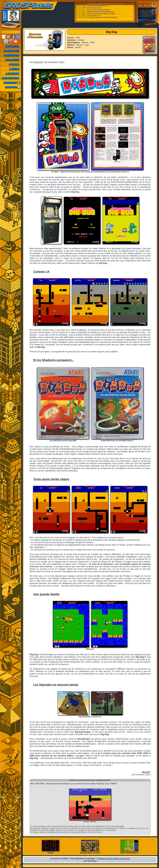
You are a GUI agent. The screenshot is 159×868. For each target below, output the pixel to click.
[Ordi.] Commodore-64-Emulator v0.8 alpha (101, 14)
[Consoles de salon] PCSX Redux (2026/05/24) (102, 18)
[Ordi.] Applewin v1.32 (94, 16)
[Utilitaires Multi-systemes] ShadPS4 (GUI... (101, 12)
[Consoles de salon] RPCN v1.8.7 (98, 6)
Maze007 (39, 62)
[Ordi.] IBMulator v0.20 (94, 8)
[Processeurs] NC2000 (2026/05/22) (99, 10)
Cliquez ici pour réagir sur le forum (114, 858)
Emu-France (119, 4)
